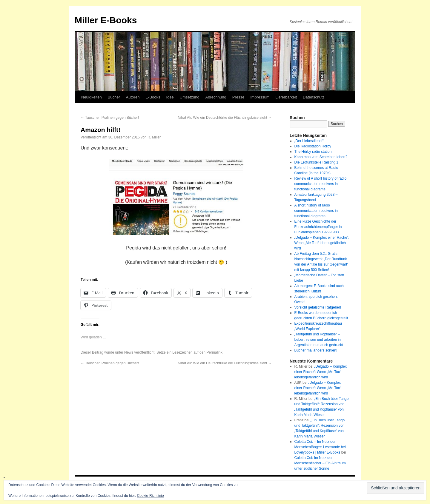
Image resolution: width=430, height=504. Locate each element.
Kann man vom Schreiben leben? (321, 157)
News (129, 352)
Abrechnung (216, 97)
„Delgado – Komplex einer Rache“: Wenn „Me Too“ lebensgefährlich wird (322, 243)
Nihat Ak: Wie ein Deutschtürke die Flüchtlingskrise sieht (225, 118)
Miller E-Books (106, 20)
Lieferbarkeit (286, 97)
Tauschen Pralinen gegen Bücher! (110, 118)
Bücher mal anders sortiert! (316, 350)
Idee (170, 97)
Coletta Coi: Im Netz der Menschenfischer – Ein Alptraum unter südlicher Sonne (320, 463)
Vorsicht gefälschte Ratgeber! (318, 307)
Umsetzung (190, 97)
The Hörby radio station (313, 152)
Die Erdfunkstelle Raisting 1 (316, 162)
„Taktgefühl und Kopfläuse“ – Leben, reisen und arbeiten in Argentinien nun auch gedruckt (319, 340)
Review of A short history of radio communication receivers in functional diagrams (321, 184)
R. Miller (154, 137)
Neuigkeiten (92, 97)
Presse (238, 97)
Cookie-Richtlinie (150, 496)
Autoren (133, 97)
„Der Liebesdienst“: (310, 141)
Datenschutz (314, 97)
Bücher (114, 97)
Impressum (260, 97)
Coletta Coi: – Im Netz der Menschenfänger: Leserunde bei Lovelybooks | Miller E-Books (320, 447)
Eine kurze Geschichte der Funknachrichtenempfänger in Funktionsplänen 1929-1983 (318, 227)
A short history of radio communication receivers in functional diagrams (316, 211)
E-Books (153, 97)
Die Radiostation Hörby (313, 146)
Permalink (214, 352)
